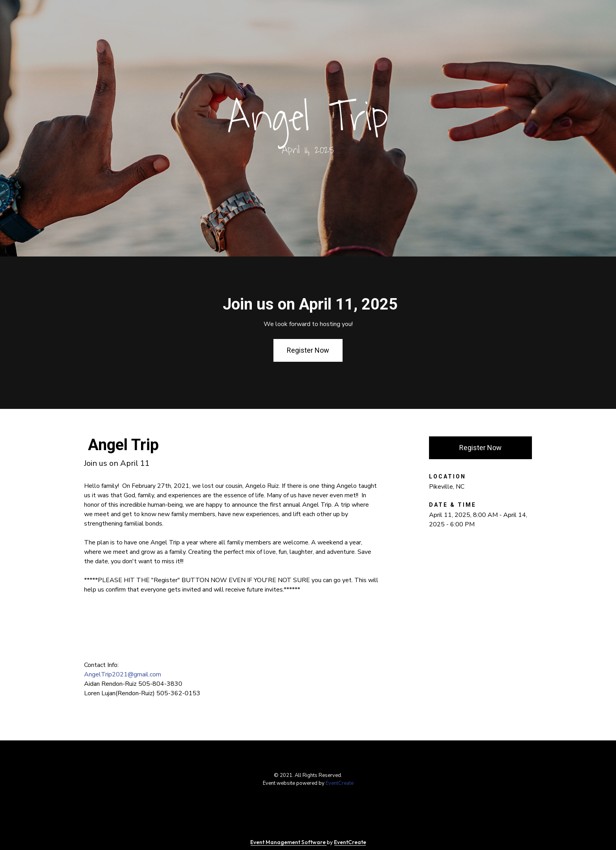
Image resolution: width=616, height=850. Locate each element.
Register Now (308, 350)
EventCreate (340, 783)
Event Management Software (289, 842)
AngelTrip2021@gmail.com (123, 674)
